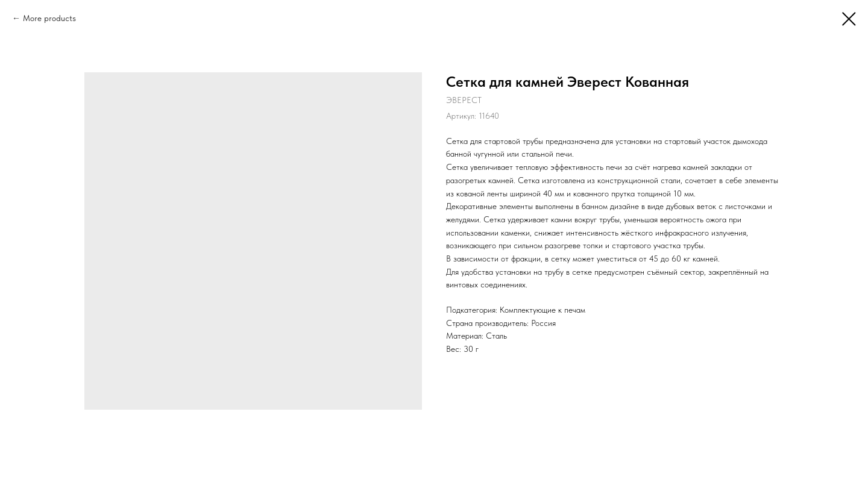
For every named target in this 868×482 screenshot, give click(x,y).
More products (49, 18)
